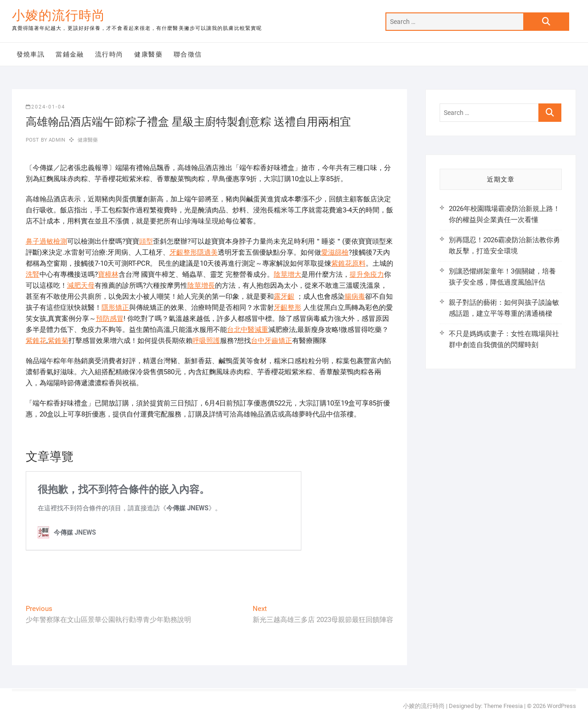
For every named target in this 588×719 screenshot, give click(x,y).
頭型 (146, 241)
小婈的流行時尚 (59, 15)
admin (56, 140)
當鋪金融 (70, 54)
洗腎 (33, 274)
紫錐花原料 (348, 263)
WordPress (562, 706)
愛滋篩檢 (335, 252)
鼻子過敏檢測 (46, 241)
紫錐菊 (58, 341)
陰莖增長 (201, 285)
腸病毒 (355, 297)
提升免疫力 (367, 274)
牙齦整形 (183, 252)
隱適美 (207, 252)
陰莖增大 (288, 274)
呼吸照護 (206, 341)
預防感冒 (110, 319)
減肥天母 (81, 285)
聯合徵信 (188, 54)
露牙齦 (284, 297)
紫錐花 (36, 341)
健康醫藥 (148, 54)
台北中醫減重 (248, 330)
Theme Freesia (503, 706)
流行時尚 (109, 54)
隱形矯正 (115, 308)
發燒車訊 (31, 54)
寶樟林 (108, 274)
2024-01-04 (45, 107)
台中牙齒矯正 (271, 341)
